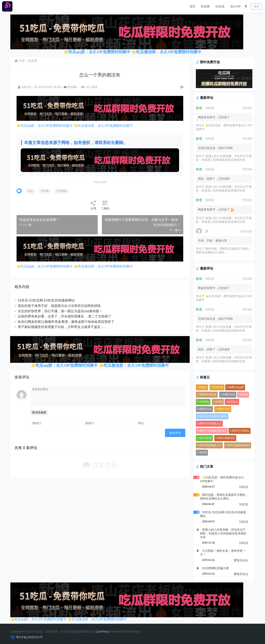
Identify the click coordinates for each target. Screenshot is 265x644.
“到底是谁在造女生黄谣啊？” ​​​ (40, 219)
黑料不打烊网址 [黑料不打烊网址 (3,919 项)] (239, 431)
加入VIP (236, 6)
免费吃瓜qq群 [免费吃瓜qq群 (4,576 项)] (235, 388)
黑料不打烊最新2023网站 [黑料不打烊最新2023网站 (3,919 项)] (212, 417)
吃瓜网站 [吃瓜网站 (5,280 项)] (203, 402)
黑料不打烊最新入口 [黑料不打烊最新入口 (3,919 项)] (209, 424)
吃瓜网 (205, 6)
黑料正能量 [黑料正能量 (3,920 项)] (204, 438)
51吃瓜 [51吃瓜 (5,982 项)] (202, 388)
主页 (20, 61)
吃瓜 (31, 191)
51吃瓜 (220, 6)
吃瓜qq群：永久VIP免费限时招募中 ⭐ (102, 52)
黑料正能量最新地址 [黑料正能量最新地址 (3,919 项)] (237, 446)
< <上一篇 (25, 224)
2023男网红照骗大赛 (214, 565)
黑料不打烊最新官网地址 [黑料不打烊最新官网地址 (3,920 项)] (211, 431)
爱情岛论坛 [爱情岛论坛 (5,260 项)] (204, 409)
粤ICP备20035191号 (29, 634)
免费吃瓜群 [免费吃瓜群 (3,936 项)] (228, 395)
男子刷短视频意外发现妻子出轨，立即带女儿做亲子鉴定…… (63, 326)
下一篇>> (173, 229)
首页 (192, 6)
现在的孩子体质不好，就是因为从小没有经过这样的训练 (59, 305)
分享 (93, 205)
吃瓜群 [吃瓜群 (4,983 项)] (218, 402)
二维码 (104, 205)
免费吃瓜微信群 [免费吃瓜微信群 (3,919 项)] (206, 395)
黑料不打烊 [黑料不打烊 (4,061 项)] (223, 409)
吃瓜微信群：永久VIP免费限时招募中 (169, 52)
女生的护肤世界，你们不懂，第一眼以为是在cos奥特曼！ (60, 310)
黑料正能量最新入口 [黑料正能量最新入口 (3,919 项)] (209, 446)
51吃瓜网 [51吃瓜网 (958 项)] (217, 388)
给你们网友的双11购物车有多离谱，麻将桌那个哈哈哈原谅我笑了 (66, 321)
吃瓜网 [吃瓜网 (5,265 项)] (243, 395)
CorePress (102, 628)
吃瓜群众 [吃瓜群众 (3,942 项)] (232, 402)
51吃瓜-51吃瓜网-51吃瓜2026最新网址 (47, 300)
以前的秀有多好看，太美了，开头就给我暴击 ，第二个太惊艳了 (65, 315)
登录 (257, 7)
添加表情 (39, 411)
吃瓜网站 (62, 191)
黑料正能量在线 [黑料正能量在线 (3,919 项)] (225, 438)
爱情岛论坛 (241, 557)
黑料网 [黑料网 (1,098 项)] (201, 453)
